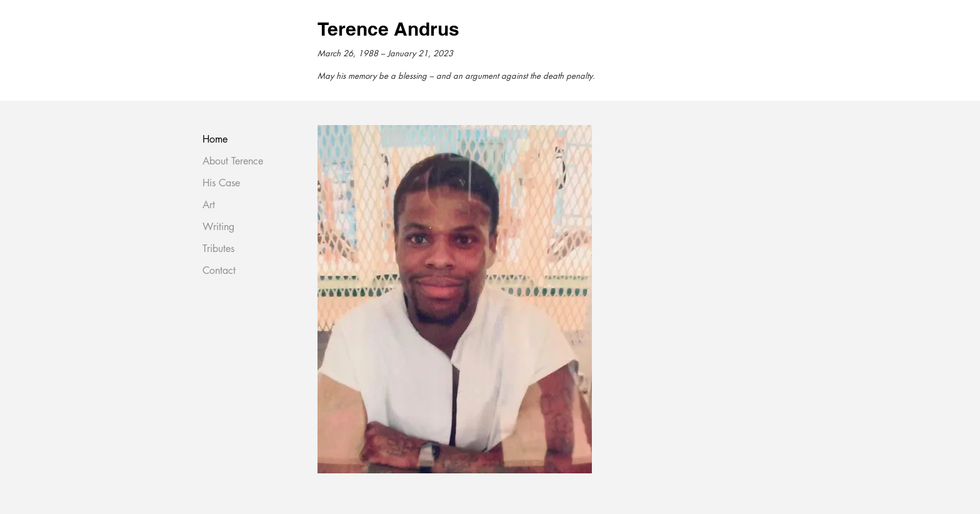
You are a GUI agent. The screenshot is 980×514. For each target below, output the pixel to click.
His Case (221, 183)
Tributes (218, 249)
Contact (219, 270)
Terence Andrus (388, 29)
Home (215, 139)
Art (209, 205)
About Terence (233, 161)
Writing (218, 227)
